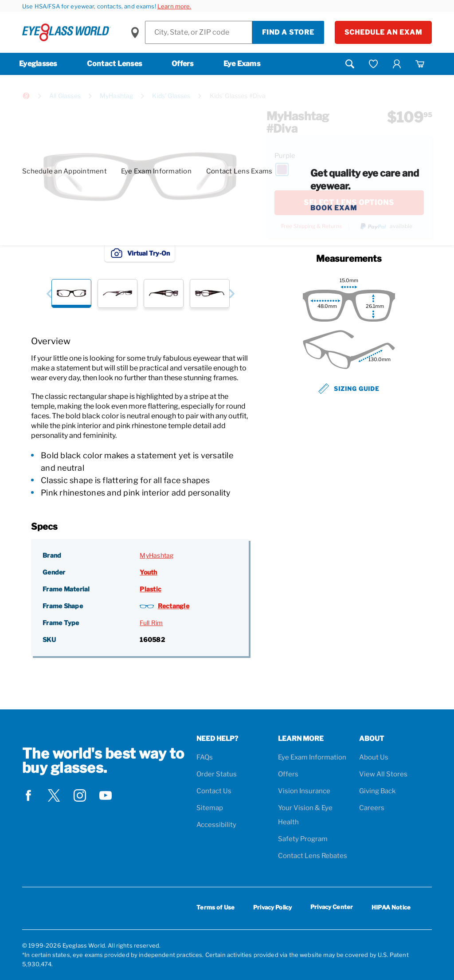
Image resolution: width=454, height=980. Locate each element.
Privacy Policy (272, 907)
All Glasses (65, 96)
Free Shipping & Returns (311, 226)
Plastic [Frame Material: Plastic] (151, 589)
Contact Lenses (115, 64)
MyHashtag (116, 96)
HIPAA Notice (391, 907)
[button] (49, 293)
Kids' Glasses (171, 96)
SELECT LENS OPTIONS (349, 203)
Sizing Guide (349, 389)
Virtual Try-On (140, 253)
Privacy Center (332, 908)
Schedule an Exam (383, 32)
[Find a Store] (199, 32)
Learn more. (174, 6)
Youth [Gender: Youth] (148, 572)
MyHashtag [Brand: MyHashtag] (157, 555)
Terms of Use (215, 907)
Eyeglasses (38, 64)
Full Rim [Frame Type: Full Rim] (151, 623)
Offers (183, 64)
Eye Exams (242, 64)
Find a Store (288, 32)
